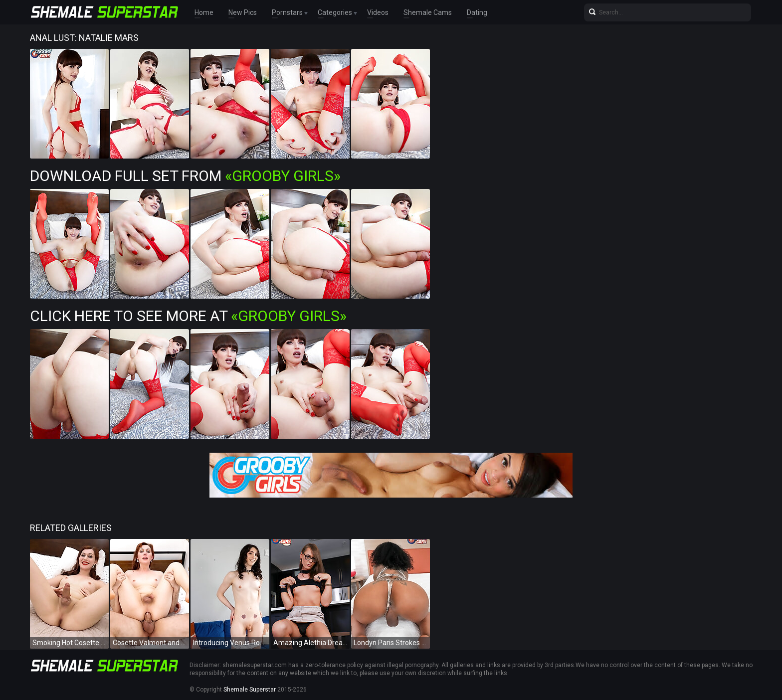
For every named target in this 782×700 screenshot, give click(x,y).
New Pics (243, 12)
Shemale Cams (428, 12)
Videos (378, 12)
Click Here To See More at (188, 316)
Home (204, 12)
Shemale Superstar (250, 690)
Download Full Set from (185, 176)
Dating (477, 12)
